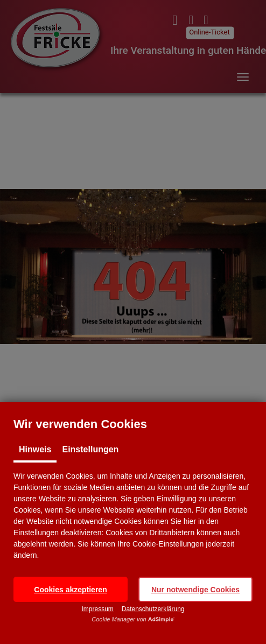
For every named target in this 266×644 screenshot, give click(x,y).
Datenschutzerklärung (153, 609)
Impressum (97, 609)
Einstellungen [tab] (90, 449)
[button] (71, 589)
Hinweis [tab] (35, 449)
